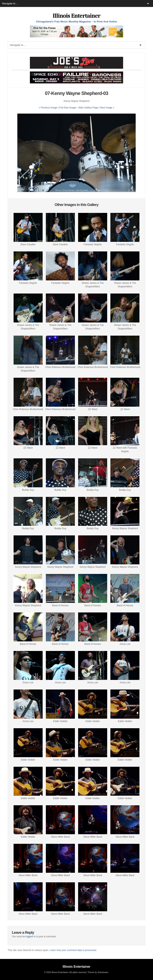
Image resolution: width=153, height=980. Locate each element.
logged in (31, 937)
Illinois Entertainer (76, 16)
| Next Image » (107, 108)
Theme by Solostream (98, 972)
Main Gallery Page (88, 108)
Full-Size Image (67, 108)
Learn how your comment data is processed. (73, 950)
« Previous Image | (49, 108)
